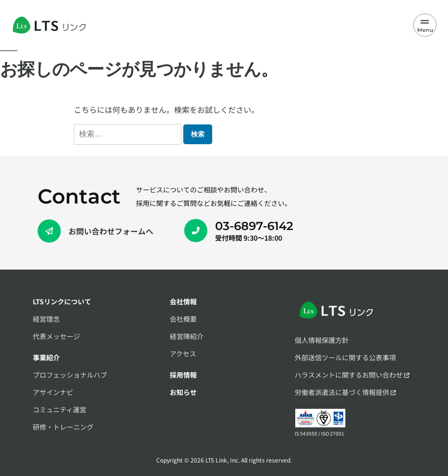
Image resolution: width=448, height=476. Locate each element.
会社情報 (183, 301)
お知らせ (183, 392)
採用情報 (183, 375)
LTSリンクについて (62, 301)
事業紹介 (46, 357)
